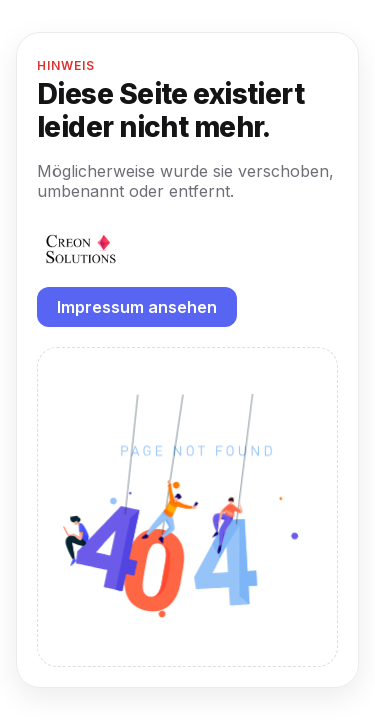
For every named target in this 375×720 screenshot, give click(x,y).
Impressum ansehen (137, 307)
